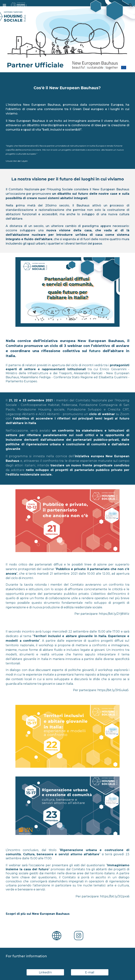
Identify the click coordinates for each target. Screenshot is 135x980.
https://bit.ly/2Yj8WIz (114, 614)
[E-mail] (90, 972)
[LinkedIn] (45, 972)
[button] (4, 5)
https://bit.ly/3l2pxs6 (115, 896)
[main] (67, 88)
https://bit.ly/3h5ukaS (113, 690)
